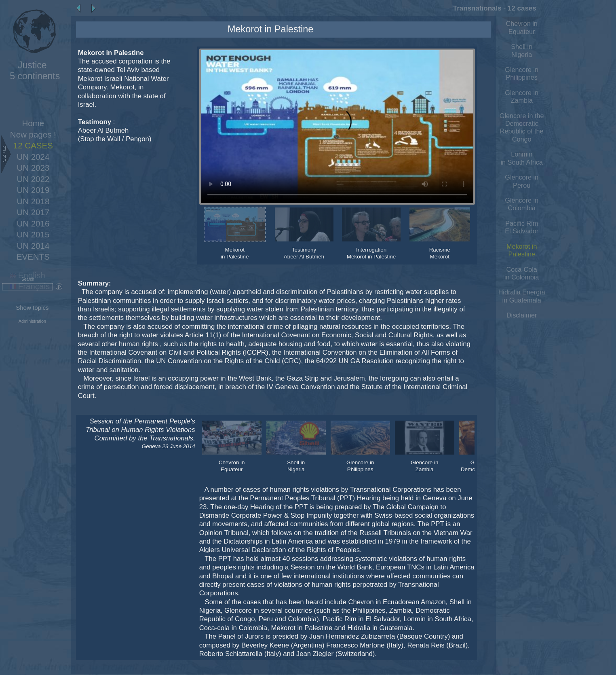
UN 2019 (33, 190)
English (27, 275)
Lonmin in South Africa (522, 158)
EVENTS (33, 257)
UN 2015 (33, 234)
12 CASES (33, 145)
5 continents (32, 71)
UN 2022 (33, 179)
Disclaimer (522, 315)
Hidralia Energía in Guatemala (522, 296)
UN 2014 (33, 246)
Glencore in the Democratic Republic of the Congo (522, 127)
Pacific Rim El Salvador (522, 227)
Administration (32, 321)
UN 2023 (33, 168)
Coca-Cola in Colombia (522, 273)
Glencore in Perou (522, 181)
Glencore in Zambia (522, 96)
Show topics (32, 308)
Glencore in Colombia (522, 204)
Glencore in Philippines (522, 73)
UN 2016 (33, 223)
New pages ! (33, 134)
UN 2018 (33, 201)
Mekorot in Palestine (522, 250)
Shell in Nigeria (522, 50)
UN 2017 (33, 212)
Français (30, 286)
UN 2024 (33, 157)
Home (33, 123)
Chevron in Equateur (522, 27)
